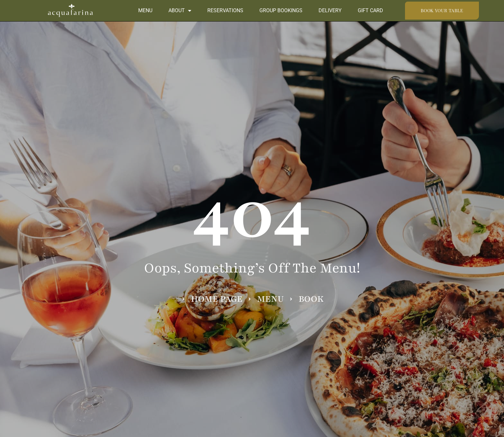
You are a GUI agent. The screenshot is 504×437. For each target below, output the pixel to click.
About (180, 11)
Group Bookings (281, 10)
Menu (145, 10)
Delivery (330, 10)
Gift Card (370, 10)
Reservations (225, 10)
